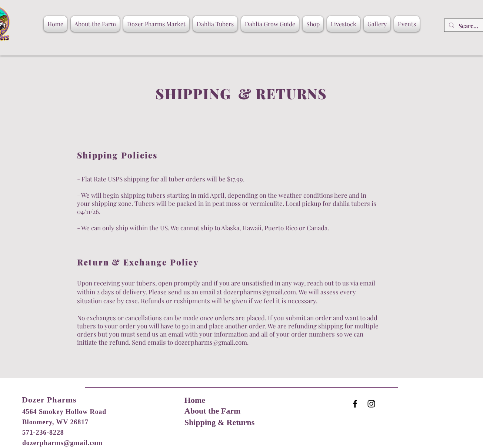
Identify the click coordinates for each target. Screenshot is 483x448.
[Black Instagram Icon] (371, 404)
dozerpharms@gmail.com (260, 292)
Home (195, 400)
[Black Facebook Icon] (355, 404)
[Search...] (469, 26)
